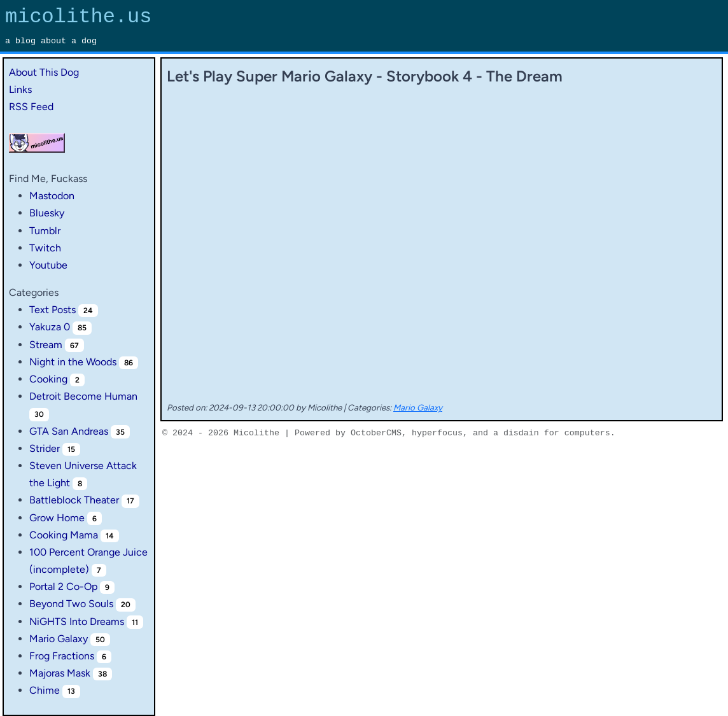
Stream (46, 345)
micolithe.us (78, 17)
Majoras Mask (60, 673)
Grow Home (57, 518)
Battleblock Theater (74, 500)
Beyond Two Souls (71, 604)
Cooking (48, 379)
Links (20, 89)
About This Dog (44, 72)
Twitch (45, 248)
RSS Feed (31, 107)
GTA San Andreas (69, 431)
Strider (45, 448)
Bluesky (47, 213)
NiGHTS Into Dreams (77, 621)
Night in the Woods (73, 362)
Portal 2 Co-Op (63, 586)
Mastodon (52, 196)
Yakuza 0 (50, 327)
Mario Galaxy (59, 639)
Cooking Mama (64, 535)
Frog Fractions (62, 656)
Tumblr (45, 231)
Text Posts (52, 310)
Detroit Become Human (83, 396)
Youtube (48, 265)
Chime (45, 690)
